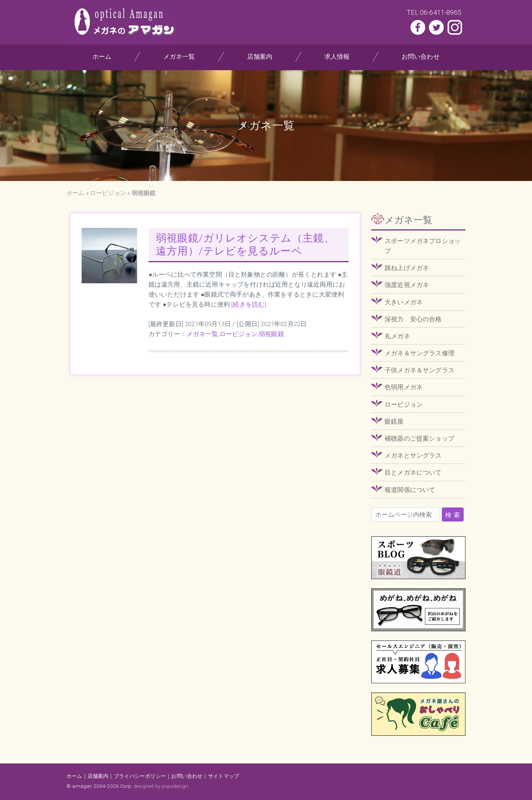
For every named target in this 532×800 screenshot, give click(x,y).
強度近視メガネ (407, 285)
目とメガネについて (413, 472)
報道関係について (410, 490)
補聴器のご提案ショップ (420, 438)
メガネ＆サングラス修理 (420, 353)
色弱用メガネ (404, 387)
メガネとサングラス (413, 455)
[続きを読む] (249, 304)
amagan (82, 786)
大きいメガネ (404, 302)
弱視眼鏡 (271, 334)
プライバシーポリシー (140, 776)
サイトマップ (224, 776)
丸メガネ (397, 336)
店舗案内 (260, 57)
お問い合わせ (421, 57)
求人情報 (337, 57)
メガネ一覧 (179, 57)
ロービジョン (108, 193)
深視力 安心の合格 (413, 319)
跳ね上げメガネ (407, 268)
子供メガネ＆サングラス (420, 370)
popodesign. (175, 786)
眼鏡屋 (394, 421)
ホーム (102, 57)
